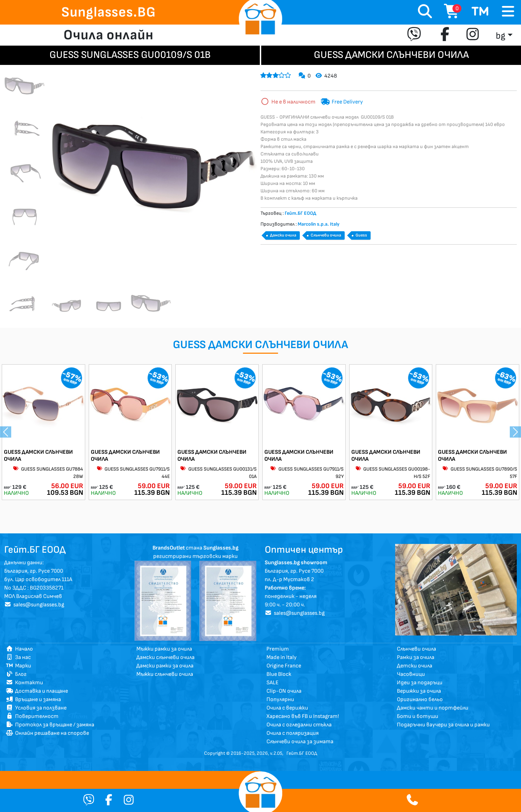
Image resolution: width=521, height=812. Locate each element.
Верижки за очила (419, 691)
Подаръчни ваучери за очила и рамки (443, 725)
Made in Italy (282, 657)
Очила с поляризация (293, 733)
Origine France (284, 666)
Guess (361, 235)
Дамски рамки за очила (165, 666)
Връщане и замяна (33, 700)
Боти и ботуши (418, 716)
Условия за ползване (36, 708)
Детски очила (415, 666)
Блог (16, 674)
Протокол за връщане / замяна (50, 725)
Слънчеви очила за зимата (300, 742)
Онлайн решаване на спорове (48, 733)
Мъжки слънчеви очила (165, 674)
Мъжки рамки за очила (164, 649)
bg (500, 36)
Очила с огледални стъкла (299, 725)
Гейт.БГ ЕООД (302, 753)
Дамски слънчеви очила (165, 657)
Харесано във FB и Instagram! (303, 716)
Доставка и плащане (37, 691)
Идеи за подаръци (420, 683)
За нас (18, 657)
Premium (278, 649)
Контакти (25, 683)
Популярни (280, 700)
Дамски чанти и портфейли (433, 708)
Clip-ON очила (284, 691)
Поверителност (32, 716)
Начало (19, 649)
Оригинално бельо (420, 700)
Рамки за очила (416, 657)
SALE (273, 683)
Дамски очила (283, 235)
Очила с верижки (287, 708)
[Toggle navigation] (508, 12)
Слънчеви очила (326, 235)
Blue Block (279, 674)
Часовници (411, 674)
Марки (19, 666)
